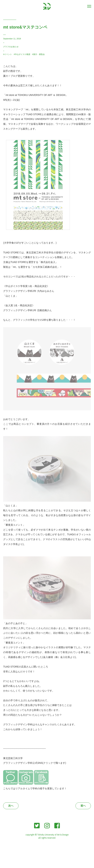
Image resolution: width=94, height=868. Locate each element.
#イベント (8, 54)
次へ (11, 806)
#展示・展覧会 (38, 54)
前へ (83, 806)
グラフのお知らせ (11, 47)
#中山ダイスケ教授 (22, 54)
